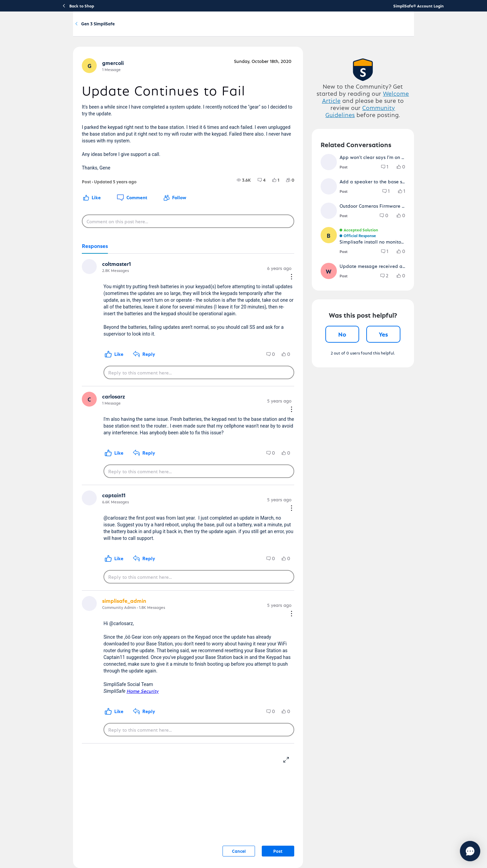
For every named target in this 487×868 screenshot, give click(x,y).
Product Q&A (112, 60)
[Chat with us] (452, 851)
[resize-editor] (298, 744)
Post (288, 836)
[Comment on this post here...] (181, 247)
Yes (404, 411)
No (356, 411)
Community (307, 29)
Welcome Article (381, 131)
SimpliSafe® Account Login (419, 6)
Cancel (248, 836)
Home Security (118, 676)
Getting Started (188, 29)
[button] (66, 104)
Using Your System (230, 29)
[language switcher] (432, 29)
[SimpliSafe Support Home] (83, 29)
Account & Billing (273, 29)
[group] (253, 206)
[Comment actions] (301, 295)
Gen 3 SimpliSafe (156, 60)
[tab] (71, 272)
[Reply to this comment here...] (191, 386)
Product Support (149, 29)
